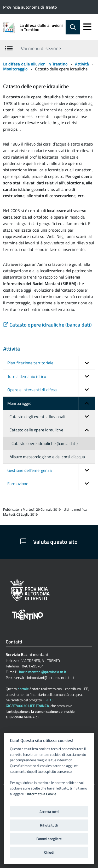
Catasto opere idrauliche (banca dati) (47, 325)
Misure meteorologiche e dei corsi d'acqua (47, 457)
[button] (87, 363)
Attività (82, 64)
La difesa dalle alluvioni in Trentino (41, 27)
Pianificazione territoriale (51, 363)
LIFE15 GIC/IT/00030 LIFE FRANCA (30, 703)
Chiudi (49, 852)
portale (23, 689)
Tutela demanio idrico (51, 376)
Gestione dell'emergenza (51, 470)
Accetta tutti (49, 812)
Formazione (51, 484)
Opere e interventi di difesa (51, 390)
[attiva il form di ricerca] (73, 27)
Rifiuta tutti (49, 825)
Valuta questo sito (49, 542)
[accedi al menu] (87, 27)
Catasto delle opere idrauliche (52, 430)
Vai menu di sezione (41, 48)
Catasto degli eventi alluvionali (52, 417)
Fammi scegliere (49, 839)
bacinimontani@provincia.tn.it (43, 672)
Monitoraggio (15, 69)
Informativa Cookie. (42, 794)
